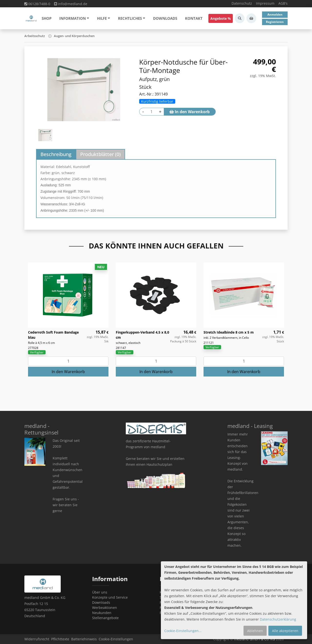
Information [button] (74, 18)
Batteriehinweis (84, 639)
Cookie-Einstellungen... (183, 631)
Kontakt (194, 18)
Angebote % (221, 18)
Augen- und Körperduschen (74, 36)
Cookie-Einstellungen (116, 639)
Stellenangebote (105, 618)
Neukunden (102, 613)
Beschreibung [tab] (56, 154)
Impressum (265, 3)
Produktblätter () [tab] (100, 154)
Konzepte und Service (110, 597)
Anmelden (275, 15)
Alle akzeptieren (285, 631)
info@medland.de (71, 4)
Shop (47, 18)
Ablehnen (255, 631)
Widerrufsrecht (37, 639)
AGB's (283, 3)
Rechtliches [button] (132, 18)
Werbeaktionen (105, 608)
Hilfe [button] (104, 18)
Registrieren (275, 22)
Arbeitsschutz (35, 36)
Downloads (165, 18)
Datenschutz (242, 3)
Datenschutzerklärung (278, 619)
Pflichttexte (60, 639)
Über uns (100, 592)
